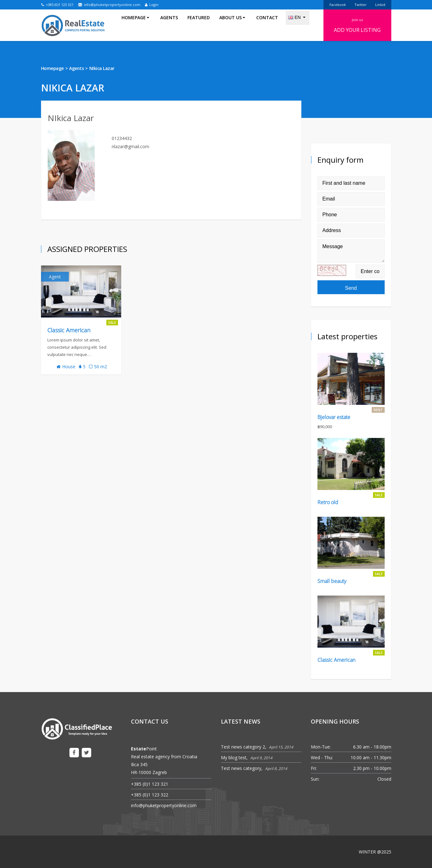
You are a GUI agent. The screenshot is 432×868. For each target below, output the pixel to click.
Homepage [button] (135, 25)
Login (152, 5)
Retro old (328, 502)
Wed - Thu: (322, 757)
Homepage (52, 68)
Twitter (361, 5)
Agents (169, 25)
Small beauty (332, 581)
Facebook (338, 5)
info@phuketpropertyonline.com (109, 5)
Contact (267, 25)
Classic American (69, 330)
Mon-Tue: (321, 747)
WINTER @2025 (375, 852)
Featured (199, 25)
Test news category (241, 768)
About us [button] (232, 25)
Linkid (380, 5)
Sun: (315, 779)
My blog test (234, 757)
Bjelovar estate (334, 417)
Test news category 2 (243, 747)
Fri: (314, 768)
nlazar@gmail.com (130, 146)
